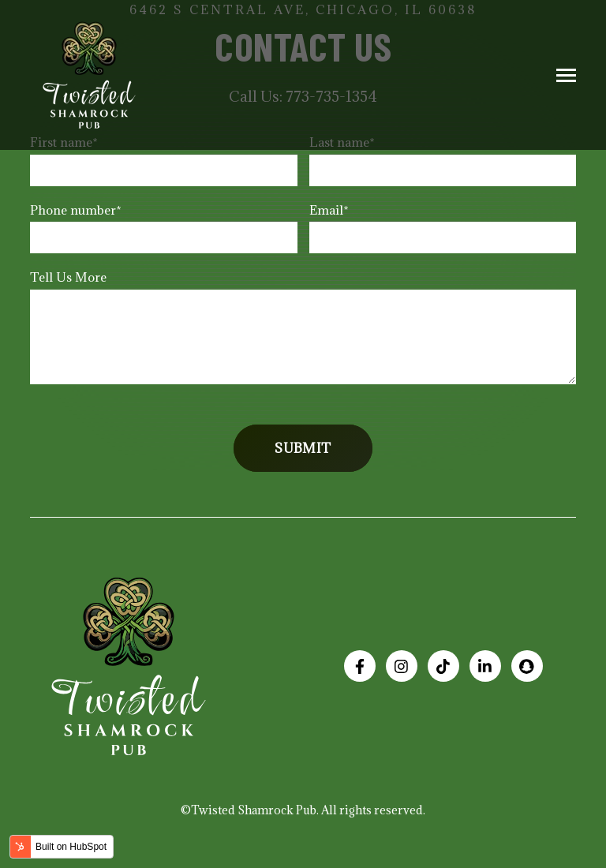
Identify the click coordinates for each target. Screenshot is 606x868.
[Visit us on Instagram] (402, 666)
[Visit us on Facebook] (360, 666)
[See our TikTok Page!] (443, 666)
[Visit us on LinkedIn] (485, 666)
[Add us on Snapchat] (527, 666)
